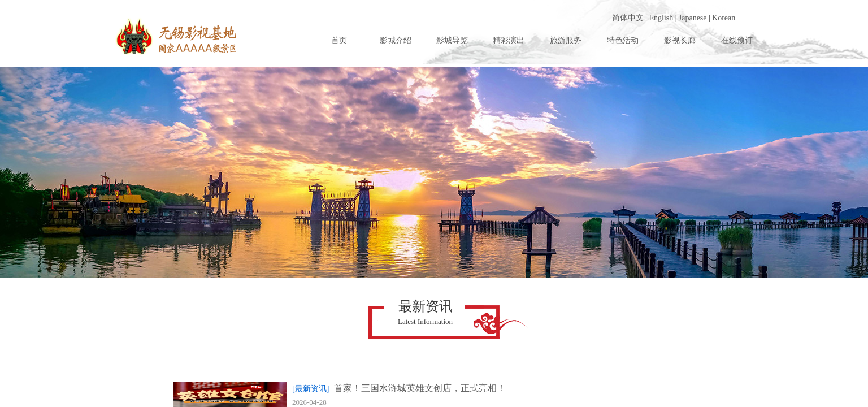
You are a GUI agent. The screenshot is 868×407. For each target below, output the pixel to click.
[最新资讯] (311, 389)
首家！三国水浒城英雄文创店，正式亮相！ (420, 388)
